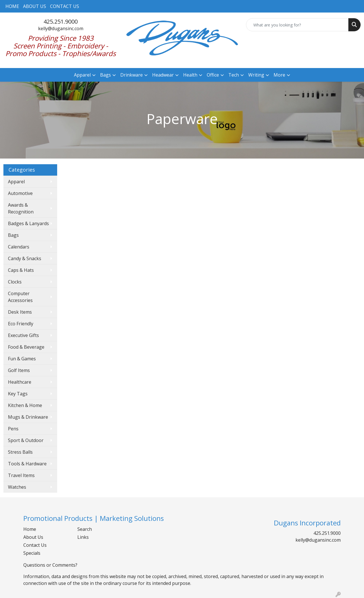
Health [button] (190, 75)
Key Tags (18, 394)
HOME (12, 6)
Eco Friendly (21, 324)
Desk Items (20, 312)
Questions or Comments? (50, 565)
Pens (13, 429)
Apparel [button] (82, 75)
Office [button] (213, 75)
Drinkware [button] (132, 75)
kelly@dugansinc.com (61, 28)
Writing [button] (256, 75)
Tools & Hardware (27, 464)
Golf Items (19, 370)
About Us (33, 537)
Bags (13, 235)
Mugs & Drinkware (28, 417)
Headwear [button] (163, 75)
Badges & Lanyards (28, 223)
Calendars (19, 247)
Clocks (15, 282)
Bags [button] (106, 75)
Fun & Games (22, 359)
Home (30, 529)
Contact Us (35, 545)
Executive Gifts (23, 335)
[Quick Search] (297, 25)
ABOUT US (35, 6)
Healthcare (20, 382)
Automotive (20, 193)
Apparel (16, 182)
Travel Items (21, 475)
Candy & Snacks (25, 258)
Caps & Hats (21, 270)
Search (85, 529)
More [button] (279, 75)
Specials (32, 553)
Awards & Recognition (21, 208)
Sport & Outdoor (26, 440)
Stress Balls (20, 452)
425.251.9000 (61, 21)
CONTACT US (65, 6)
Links (83, 537)
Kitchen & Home (25, 405)
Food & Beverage (26, 347)
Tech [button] (234, 75)
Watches (17, 487)
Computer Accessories (20, 297)
